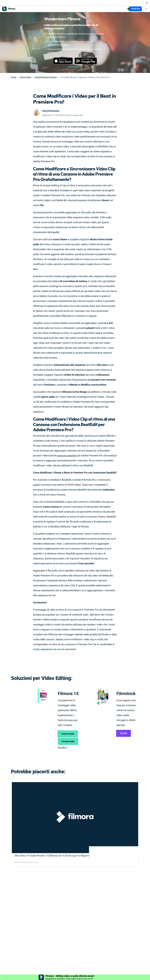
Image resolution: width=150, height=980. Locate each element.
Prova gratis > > (75, 67)
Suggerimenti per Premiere (46, 77)
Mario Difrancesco (52, 111)
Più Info (125, 734)
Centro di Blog (25, 77)
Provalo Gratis (69, 737)
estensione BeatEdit (68, 456)
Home (14, 77)
